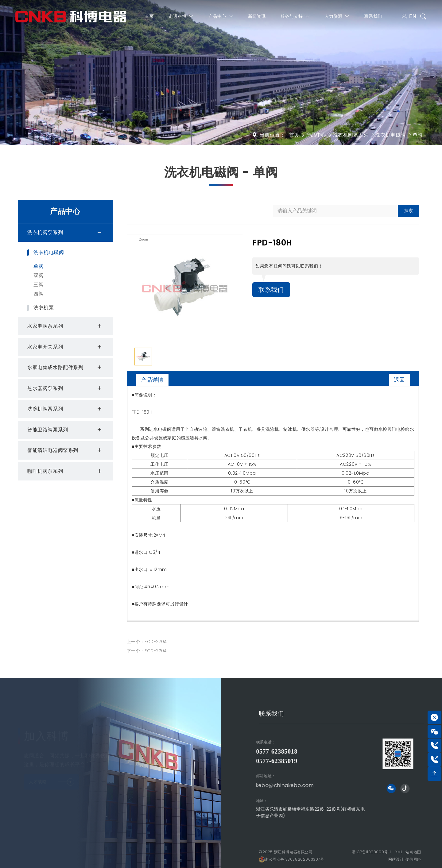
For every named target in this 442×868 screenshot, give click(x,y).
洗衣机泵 (44, 308)
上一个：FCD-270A (147, 642)
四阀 (39, 294)
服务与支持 (295, 16)
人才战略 (52, 779)
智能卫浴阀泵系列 (65, 430)
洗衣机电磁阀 (390, 135)
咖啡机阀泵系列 (65, 471)
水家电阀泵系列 (65, 326)
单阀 (418, 135)
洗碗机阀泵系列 (65, 409)
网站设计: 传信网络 (405, 859)
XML (399, 852)
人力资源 (337, 16)
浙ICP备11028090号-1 (371, 852)
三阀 (39, 285)
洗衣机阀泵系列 (351, 135)
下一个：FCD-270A (147, 651)
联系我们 (373, 16)
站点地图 (413, 852)
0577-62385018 (197, 751)
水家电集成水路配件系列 (65, 368)
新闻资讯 (257, 16)
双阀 (39, 275)
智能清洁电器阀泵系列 (65, 450)
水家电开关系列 (65, 347)
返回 (399, 380)
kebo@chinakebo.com (206, 785)
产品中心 (221, 16)
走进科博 (181, 16)
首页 (149, 16)
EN (409, 17)
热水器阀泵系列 (65, 388)
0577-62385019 (197, 761)
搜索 (409, 210)
